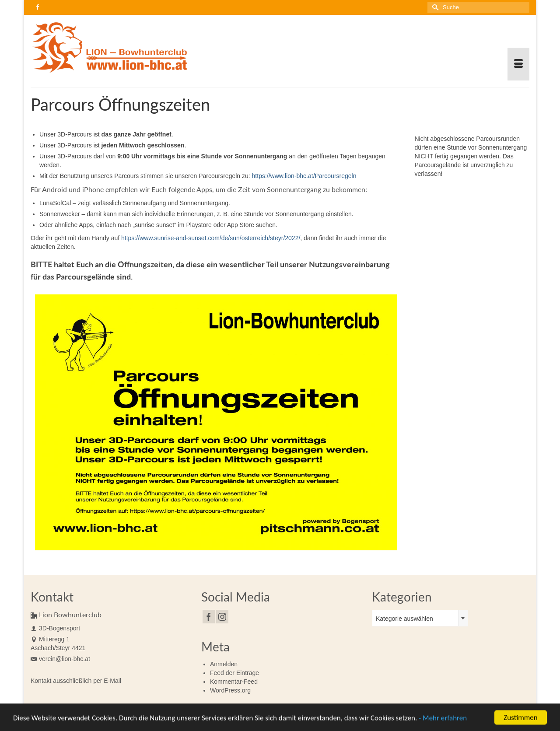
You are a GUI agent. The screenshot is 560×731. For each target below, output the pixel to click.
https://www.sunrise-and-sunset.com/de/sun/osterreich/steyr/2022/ (211, 238)
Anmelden (224, 664)
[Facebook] (209, 617)
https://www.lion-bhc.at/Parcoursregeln (304, 176)
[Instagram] (222, 617)
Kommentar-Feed (234, 682)
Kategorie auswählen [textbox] (404, 619)
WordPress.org (230, 690)
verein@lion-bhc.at (60, 659)
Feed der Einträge (234, 673)
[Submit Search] (434, 7)
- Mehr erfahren (443, 719)
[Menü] (518, 64)
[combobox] (420, 618)
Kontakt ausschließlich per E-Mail (76, 681)
